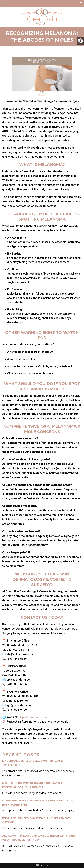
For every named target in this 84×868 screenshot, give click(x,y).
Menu (4, 3)
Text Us (42, 865)
